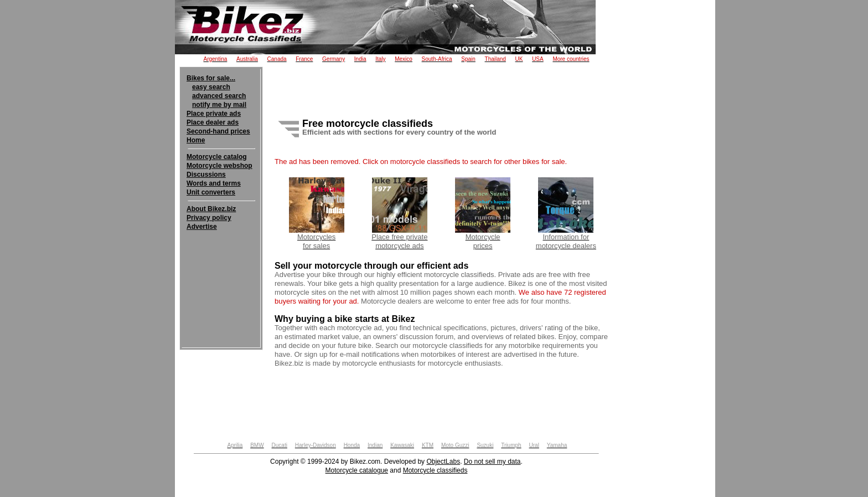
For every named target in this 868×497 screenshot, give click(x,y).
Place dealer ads (213, 122)
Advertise (202, 227)
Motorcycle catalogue (357, 470)
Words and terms (214, 183)
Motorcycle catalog (217, 157)
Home (196, 140)
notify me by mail (219, 105)
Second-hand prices (218, 131)
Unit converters (211, 192)
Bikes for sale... (211, 78)
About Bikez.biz (211, 209)
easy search (211, 87)
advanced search (219, 96)
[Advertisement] (221, 265)
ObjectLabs (443, 462)
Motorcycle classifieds (435, 470)
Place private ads (214, 114)
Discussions (206, 175)
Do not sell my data (492, 462)
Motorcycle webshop (219, 166)
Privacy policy (209, 218)
